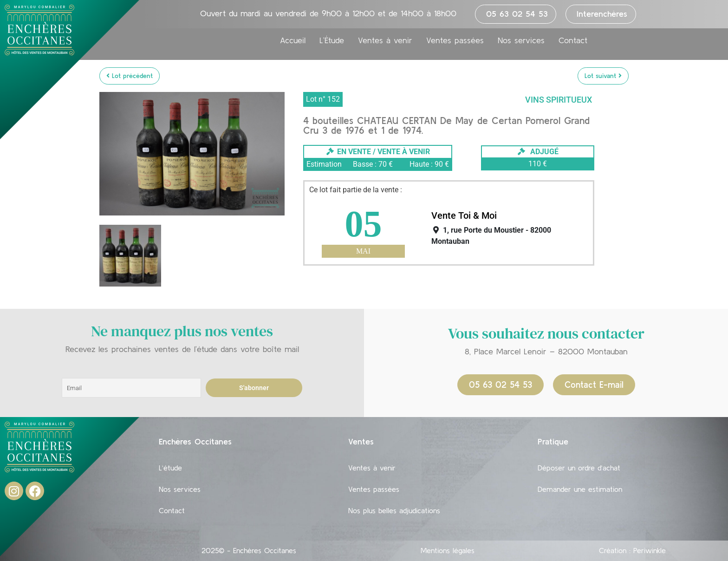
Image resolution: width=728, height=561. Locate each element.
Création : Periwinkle (632, 550)
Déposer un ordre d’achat (579, 468)
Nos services (521, 40)
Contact (573, 40)
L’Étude (332, 40)
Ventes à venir (385, 40)
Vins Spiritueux (559, 100)
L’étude (170, 468)
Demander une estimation (580, 489)
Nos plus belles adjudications (394, 510)
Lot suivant (603, 76)
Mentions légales (448, 550)
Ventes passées (455, 40)
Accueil (293, 40)
